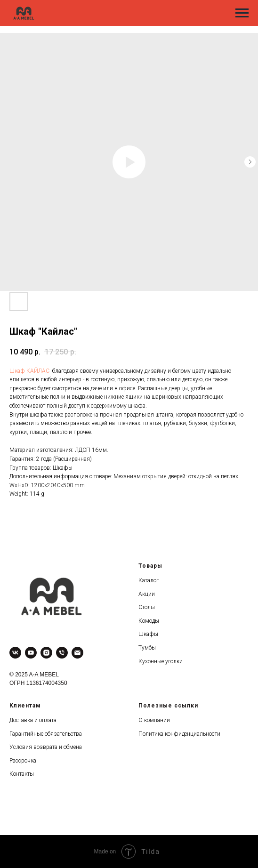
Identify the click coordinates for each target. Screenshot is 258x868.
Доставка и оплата (33, 720)
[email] (77, 653)
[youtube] (31, 653)
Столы (147, 607)
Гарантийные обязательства (46, 734)
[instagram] (46, 653)
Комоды (149, 621)
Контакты (22, 774)
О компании (154, 720)
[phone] (62, 653)
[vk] (15, 653)
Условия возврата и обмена (46, 747)
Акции (147, 594)
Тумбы (147, 648)
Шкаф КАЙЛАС (29, 371)
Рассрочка (23, 761)
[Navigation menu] (242, 13)
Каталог (149, 580)
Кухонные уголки (161, 661)
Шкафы (148, 634)
